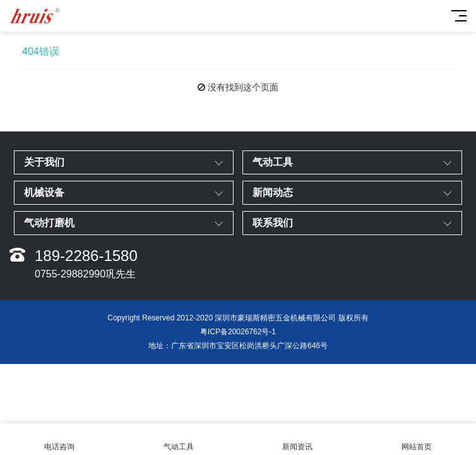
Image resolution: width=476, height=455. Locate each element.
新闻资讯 (298, 440)
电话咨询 (60, 440)
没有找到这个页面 (243, 87)
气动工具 (179, 440)
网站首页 (417, 440)
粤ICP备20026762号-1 (238, 332)
